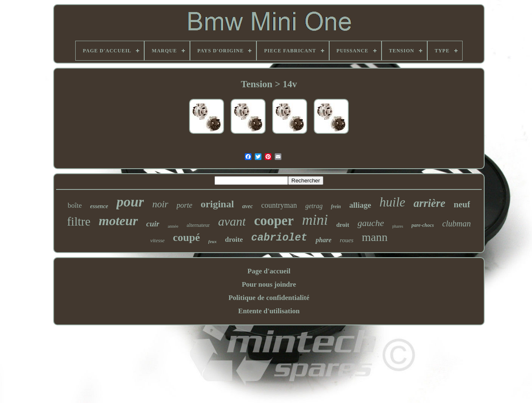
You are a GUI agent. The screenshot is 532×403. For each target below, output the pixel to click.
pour (130, 202)
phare (323, 240)
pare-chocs (423, 225)
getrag (314, 206)
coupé (186, 237)
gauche (371, 223)
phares (398, 226)
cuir (153, 224)
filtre (79, 221)
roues (347, 240)
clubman (457, 224)
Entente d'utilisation (269, 311)
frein (336, 206)
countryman (279, 205)
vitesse (157, 240)
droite (234, 240)
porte (185, 205)
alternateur (198, 225)
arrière (430, 203)
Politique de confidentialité (269, 298)
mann (374, 237)
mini (315, 220)
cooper (274, 221)
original (217, 204)
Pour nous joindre (269, 284)
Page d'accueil (269, 271)
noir (160, 204)
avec (248, 206)
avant (232, 221)
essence (99, 206)
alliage (360, 205)
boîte (75, 205)
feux (212, 241)
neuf (462, 204)
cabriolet (279, 238)
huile (392, 202)
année (173, 226)
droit (343, 225)
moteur (118, 221)
